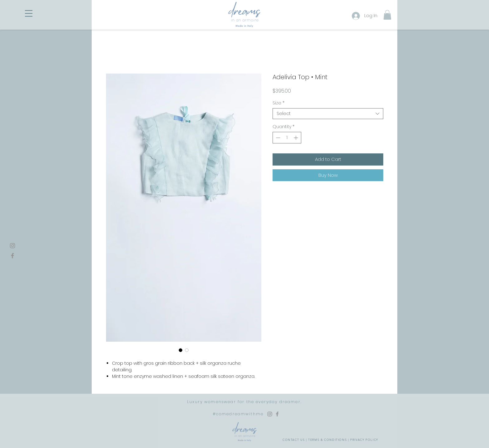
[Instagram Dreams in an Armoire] (270, 414)
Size (278, 103)
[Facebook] (12, 256)
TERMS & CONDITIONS (327, 440)
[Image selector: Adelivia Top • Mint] (181, 350)
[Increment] (296, 138)
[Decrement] (277, 138)
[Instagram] (12, 246)
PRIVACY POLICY (364, 440)
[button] (29, 13)
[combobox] (328, 114)
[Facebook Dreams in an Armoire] (277, 414)
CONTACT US (294, 440)
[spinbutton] (287, 138)
